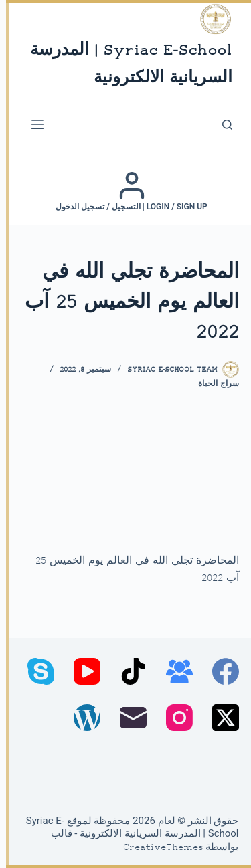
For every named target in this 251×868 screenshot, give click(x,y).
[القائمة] (31, 124)
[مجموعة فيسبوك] (173, 671)
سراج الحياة (213, 384)
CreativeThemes (157, 848)
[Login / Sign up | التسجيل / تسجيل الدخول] (125, 191)
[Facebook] (220, 671)
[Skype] (35, 671)
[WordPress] (81, 718)
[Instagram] (173, 718)
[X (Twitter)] (220, 718)
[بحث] (221, 125)
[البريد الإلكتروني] (127, 718)
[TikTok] (127, 671)
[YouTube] (81, 671)
